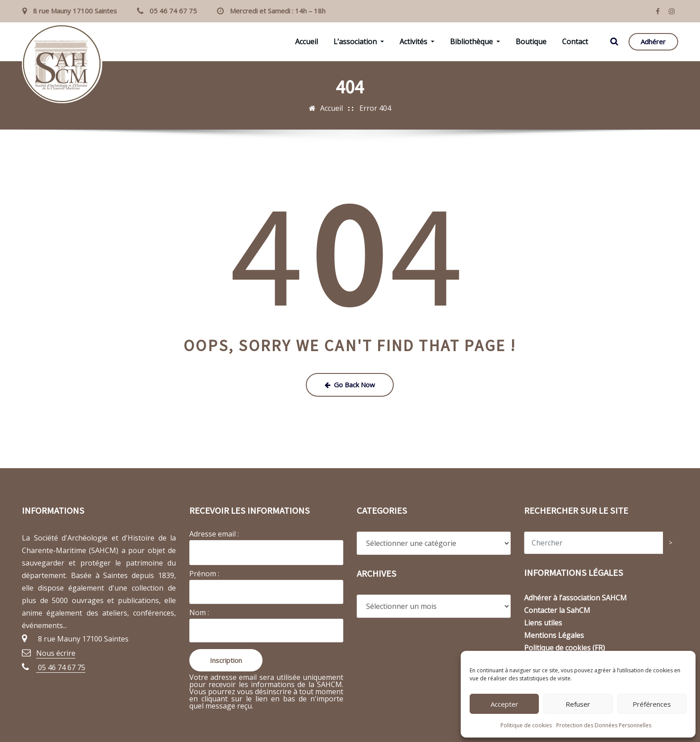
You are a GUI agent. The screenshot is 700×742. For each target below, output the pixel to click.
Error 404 (375, 108)
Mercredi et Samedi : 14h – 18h (278, 11)
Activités (417, 42)
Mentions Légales (554, 635)
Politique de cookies (526, 725)
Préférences (652, 704)
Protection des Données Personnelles (604, 725)
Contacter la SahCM (557, 610)
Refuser (578, 704)
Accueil (306, 42)
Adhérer (653, 42)
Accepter (504, 704)
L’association (359, 42)
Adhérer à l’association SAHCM (575, 598)
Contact (575, 42)
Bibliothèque (475, 42)
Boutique (531, 42)
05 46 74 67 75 (173, 11)
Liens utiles (543, 623)
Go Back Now (350, 385)
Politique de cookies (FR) (565, 648)
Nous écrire (56, 653)
